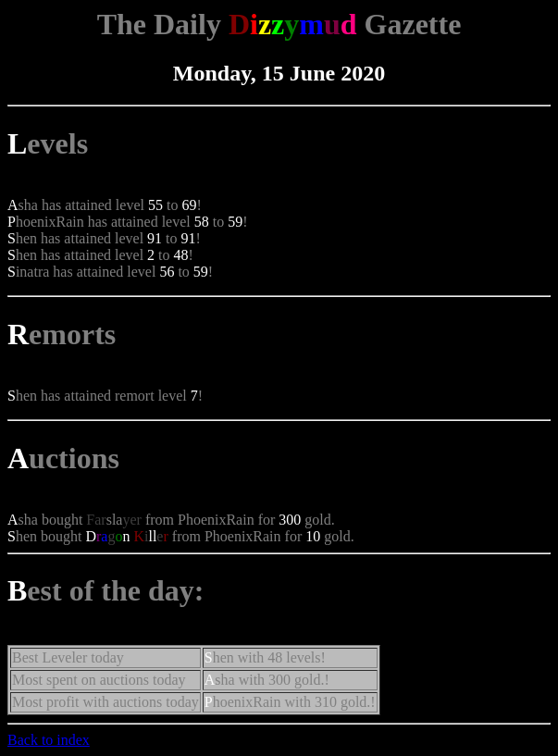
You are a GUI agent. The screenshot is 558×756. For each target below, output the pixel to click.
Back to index (49, 740)
